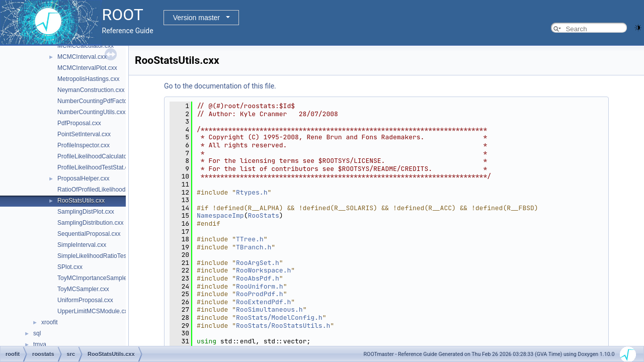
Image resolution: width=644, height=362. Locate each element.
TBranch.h (254, 247)
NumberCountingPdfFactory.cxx (100, 101)
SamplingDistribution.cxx (90, 223)
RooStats (263, 215)
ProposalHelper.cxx (83, 178)
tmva (40, 344)
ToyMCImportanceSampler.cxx (98, 278)
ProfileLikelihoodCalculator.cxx (98, 156)
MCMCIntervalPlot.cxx (87, 68)
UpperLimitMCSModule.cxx (94, 311)
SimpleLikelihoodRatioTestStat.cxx (103, 256)
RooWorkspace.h (263, 270)
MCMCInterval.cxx (82, 57)
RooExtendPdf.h (263, 302)
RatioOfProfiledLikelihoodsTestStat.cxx (109, 190)
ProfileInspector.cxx (84, 145)
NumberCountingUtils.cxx (91, 112)
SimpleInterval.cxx (82, 245)
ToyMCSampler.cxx (83, 289)
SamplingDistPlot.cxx (86, 212)
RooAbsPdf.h (258, 278)
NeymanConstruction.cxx (91, 90)
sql (37, 333)
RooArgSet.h (258, 263)
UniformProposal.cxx (85, 300)
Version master (196, 18)
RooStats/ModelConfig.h (279, 318)
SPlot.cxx (70, 267)
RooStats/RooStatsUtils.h (283, 326)
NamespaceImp (220, 215)
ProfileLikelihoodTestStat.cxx (96, 167)
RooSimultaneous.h (269, 309)
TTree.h (250, 239)
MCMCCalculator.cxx (86, 46)
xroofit (50, 322)
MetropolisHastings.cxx (88, 79)
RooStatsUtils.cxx (81, 201)
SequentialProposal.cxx (89, 234)
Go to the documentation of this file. (220, 86)
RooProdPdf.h (260, 294)
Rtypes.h (252, 192)
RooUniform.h (260, 286)
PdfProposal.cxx (79, 123)
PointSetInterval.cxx (84, 134)
